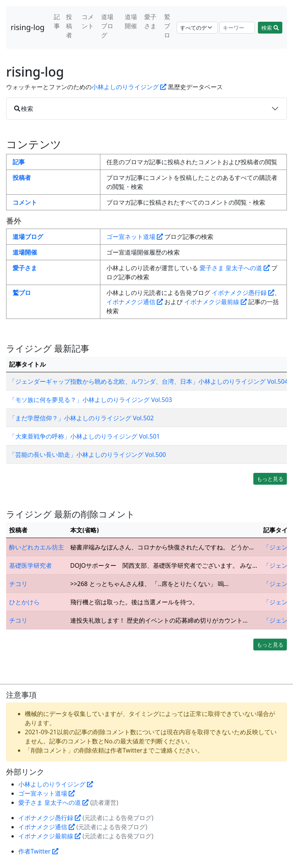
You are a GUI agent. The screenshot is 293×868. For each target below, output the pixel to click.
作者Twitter (38, 851)
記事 (57, 21)
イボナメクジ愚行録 (243, 293)
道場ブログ (107, 26)
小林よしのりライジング (129, 87)
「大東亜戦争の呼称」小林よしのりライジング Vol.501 (85, 436)
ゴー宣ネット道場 (135, 237)
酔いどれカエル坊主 (37, 547)
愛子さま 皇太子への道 (235, 268)
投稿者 (69, 26)
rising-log (28, 27)
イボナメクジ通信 (135, 302)
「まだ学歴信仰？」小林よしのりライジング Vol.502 (81, 418)
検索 (270, 28)
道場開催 (131, 21)
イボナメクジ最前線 (216, 302)
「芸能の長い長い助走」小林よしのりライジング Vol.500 (88, 455)
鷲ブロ (167, 26)
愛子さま (150, 21)
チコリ (18, 584)
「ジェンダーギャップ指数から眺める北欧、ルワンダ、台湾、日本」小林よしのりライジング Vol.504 (149, 381)
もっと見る (270, 479)
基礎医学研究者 (31, 565)
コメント (88, 21)
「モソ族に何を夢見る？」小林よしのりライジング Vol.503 (91, 400)
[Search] (237, 28)
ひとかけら (24, 602)
